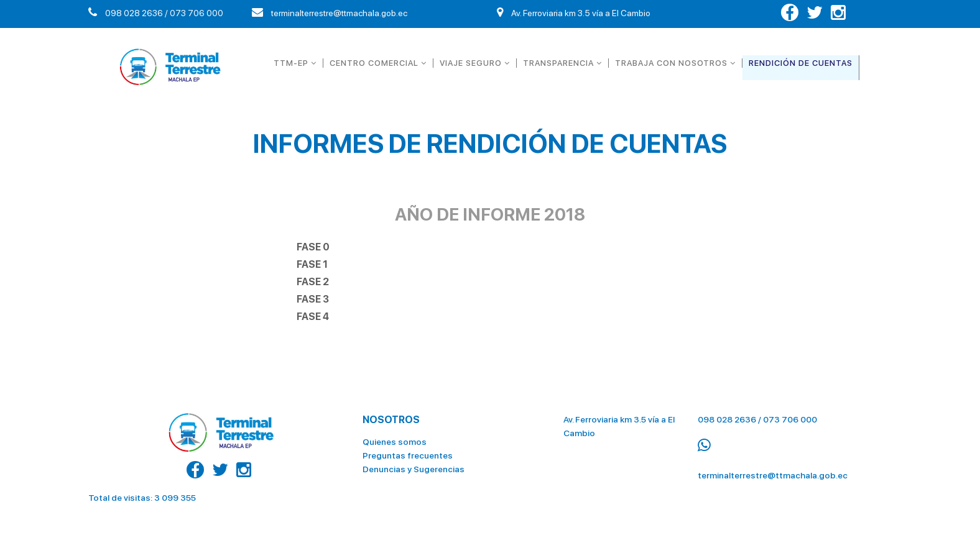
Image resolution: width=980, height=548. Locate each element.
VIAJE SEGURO (475, 63)
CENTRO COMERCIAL (378, 63)
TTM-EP (295, 63)
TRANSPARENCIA (562, 63)
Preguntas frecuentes (408, 455)
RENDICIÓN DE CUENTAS (801, 63)
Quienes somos (395, 442)
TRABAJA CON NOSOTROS (675, 63)
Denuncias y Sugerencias (414, 469)
